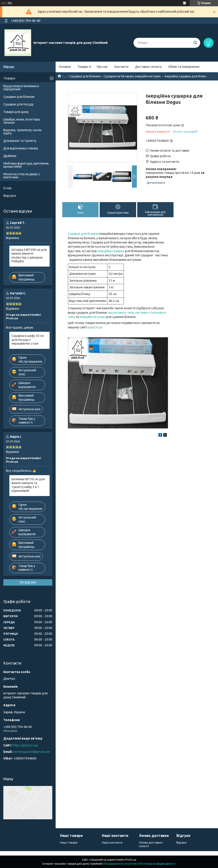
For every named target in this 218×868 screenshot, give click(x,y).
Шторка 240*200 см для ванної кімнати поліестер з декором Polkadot (29, 256)
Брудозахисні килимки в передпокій (21, 88)
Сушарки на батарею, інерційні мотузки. (132, 76)
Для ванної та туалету (20, 141)
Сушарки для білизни (85, 76)
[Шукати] (195, 43)
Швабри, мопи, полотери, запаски (22, 121)
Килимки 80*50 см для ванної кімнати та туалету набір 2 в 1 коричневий (28, 485)
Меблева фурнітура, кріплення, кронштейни (26, 165)
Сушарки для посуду (18, 104)
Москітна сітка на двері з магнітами (21, 176)
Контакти (121, 67)
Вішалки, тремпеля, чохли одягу (22, 132)
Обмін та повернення (184, 67)
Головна (65, 67)
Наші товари (69, 842)
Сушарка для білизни (83, 234)
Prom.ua (131, 860)
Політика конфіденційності (158, 864)
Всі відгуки (28, 582)
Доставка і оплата (148, 67)
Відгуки (10, 196)
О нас (8, 188)
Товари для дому (16, 112)
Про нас (102, 67)
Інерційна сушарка (111, 251)
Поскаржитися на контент (121, 864)
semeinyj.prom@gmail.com (31, 752)
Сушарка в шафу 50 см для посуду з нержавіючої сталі (28, 340)
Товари (83, 67)
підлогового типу (121, 313)
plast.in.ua (95, 327)
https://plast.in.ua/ (25, 745)
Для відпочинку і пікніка (21, 148)
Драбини (10, 156)
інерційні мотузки (92, 317)
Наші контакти (112, 842)
